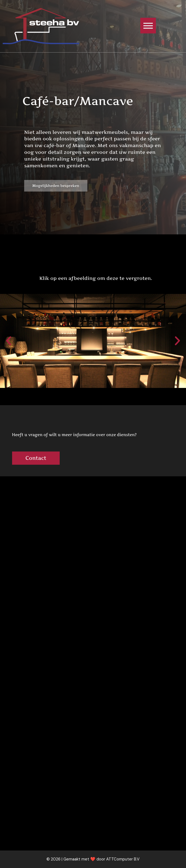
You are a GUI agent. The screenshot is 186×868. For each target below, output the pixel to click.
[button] (9, 341)
